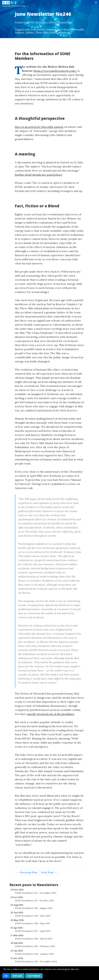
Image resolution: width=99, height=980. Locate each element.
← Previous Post (27, 872)
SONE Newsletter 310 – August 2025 (34, 908)
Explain (17, 976)
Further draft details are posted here (38, 175)
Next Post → (49, 872)
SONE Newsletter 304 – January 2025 (34, 954)
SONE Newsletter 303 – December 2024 (36, 961)
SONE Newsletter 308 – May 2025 (32, 923)
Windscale (65, 32)
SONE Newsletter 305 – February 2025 (35, 946)
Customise (34, 976)
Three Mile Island (46, 32)
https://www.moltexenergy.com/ (55, 71)
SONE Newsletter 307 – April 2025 (33, 931)
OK (6, 976)
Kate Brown (64, 29)
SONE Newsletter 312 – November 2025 (36, 893)
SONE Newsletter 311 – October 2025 (34, 901)
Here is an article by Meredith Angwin (39, 127)
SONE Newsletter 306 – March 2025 (34, 939)
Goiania (51, 29)
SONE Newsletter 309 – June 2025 (33, 916)
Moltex (30, 32)
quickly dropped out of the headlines (51, 714)
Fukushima (38, 29)
